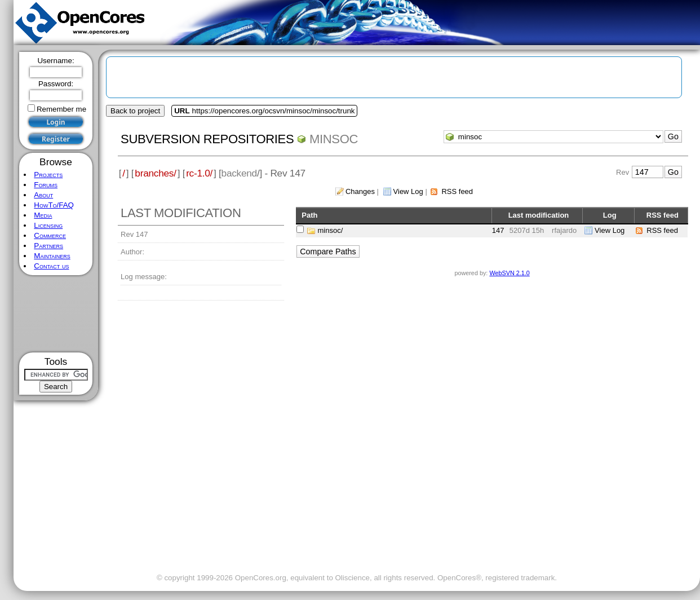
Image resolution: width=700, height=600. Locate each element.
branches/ (155, 173)
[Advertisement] (56, 314)
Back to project (135, 111)
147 (498, 230)
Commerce (50, 235)
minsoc (334, 139)
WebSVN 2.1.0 (509, 273)
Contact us (51, 266)
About (43, 195)
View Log (408, 191)
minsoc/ (331, 230)
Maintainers (52, 256)
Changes (360, 191)
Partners (48, 246)
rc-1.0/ (199, 173)
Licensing (48, 225)
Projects (48, 175)
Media (43, 215)
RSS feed (457, 191)
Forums (46, 185)
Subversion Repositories (207, 139)
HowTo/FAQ (54, 205)
